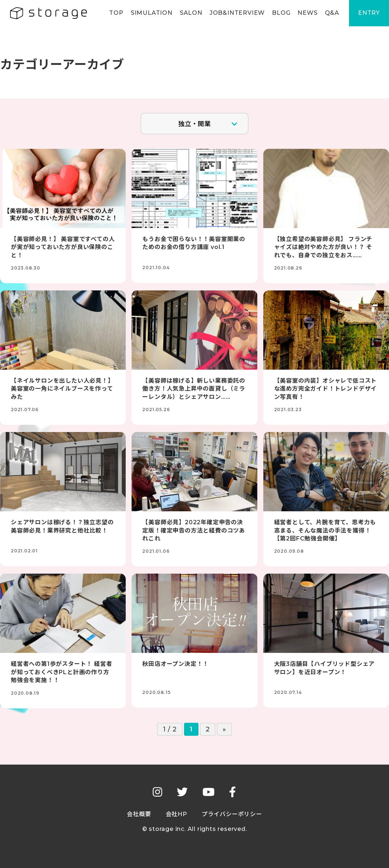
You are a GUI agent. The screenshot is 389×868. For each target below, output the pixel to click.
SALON (190, 13)
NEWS (306, 13)
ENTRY (369, 13)
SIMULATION (151, 13)
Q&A (331, 13)
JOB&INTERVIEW (236, 13)
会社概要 (139, 814)
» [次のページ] (224, 729)
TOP (115, 13)
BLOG (280, 13)
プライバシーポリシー (232, 814)
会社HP (176, 814)
